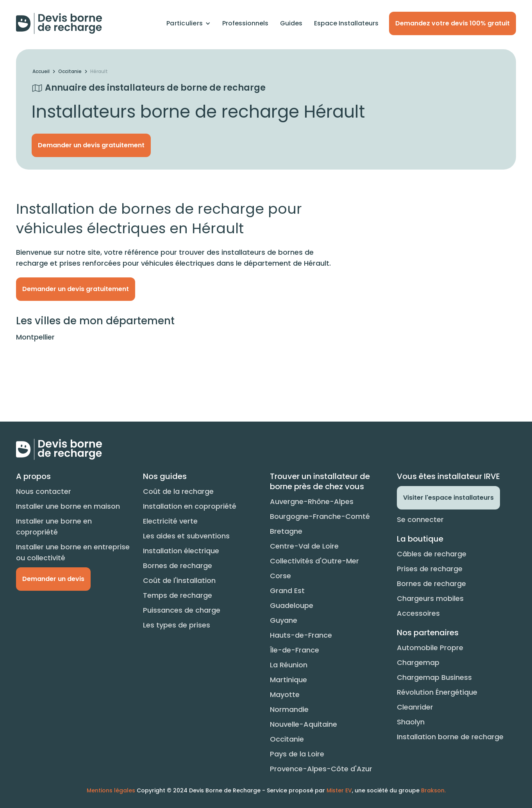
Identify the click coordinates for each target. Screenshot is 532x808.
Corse (280, 576)
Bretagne (286, 531)
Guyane (284, 620)
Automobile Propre (430, 648)
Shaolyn (411, 722)
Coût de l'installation (179, 580)
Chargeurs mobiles (430, 598)
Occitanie (70, 71)
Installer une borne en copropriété (54, 526)
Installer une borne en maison (68, 506)
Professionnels (245, 23)
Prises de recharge (430, 569)
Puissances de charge (182, 610)
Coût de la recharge (178, 491)
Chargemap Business (434, 677)
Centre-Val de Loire (304, 546)
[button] (188, 23)
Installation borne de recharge (450, 737)
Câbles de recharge (432, 554)
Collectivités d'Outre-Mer (314, 561)
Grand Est (287, 591)
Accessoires (418, 613)
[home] (59, 23)
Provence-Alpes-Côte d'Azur (321, 769)
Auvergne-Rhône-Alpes (312, 501)
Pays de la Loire (297, 754)
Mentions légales (111, 790)
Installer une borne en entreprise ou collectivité (73, 552)
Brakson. (433, 790)
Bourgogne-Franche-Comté (320, 516)
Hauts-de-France (301, 635)
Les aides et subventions (186, 536)
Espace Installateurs (346, 23)
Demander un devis (53, 579)
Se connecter (420, 519)
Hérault (99, 71)
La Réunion (289, 665)
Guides (291, 23)
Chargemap (418, 662)
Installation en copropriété (190, 506)
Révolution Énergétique (437, 692)
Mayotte (285, 694)
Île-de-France (295, 650)
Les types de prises (177, 625)
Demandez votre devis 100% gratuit (453, 23)
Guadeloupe (292, 605)
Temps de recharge (178, 595)
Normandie (289, 709)
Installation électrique (181, 551)
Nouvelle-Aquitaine (303, 724)
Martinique (288, 680)
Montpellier (35, 337)
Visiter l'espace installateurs (448, 498)
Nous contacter (44, 491)
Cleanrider (415, 707)
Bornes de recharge (178, 566)
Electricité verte (170, 521)
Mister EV (339, 790)
